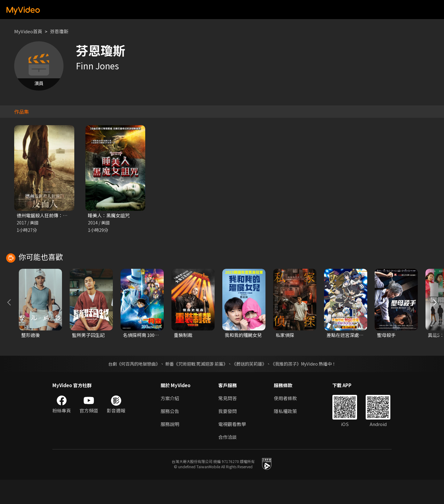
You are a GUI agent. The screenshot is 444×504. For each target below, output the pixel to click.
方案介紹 (170, 422)
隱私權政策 (285, 435)
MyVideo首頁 (28, 31)
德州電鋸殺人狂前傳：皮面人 (47, 215)
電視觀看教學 (232, 448)
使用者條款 (285, 422)
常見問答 (228, 422)
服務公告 (170, 435)
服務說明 (170, 448)
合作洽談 (228, 461)
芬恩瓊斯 (59, 31)
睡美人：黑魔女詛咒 (109, 215)
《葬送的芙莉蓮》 (249, 388)
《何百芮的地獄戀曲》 (138, 388)
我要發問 (228, 435)
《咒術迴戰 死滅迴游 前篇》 (201, 388)
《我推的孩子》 (286, 388)
